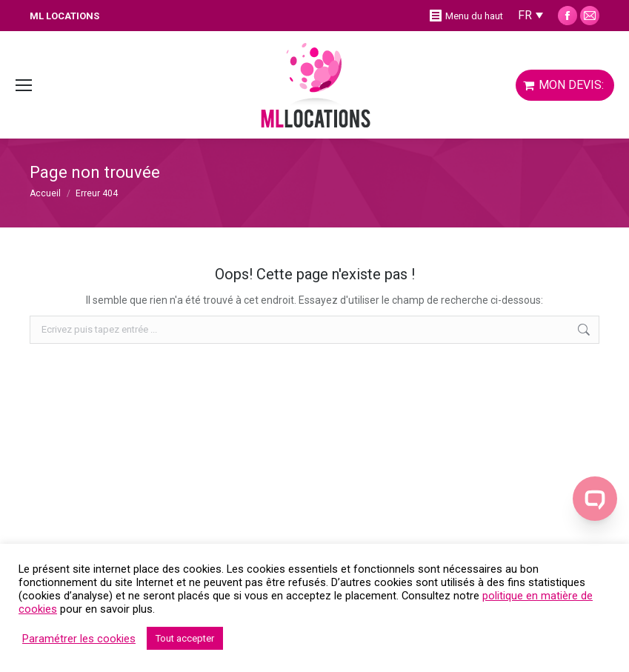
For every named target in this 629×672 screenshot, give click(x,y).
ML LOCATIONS (64, 16)
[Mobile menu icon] (24, 85)
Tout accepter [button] (185, 638)
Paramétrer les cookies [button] (79, 639)
